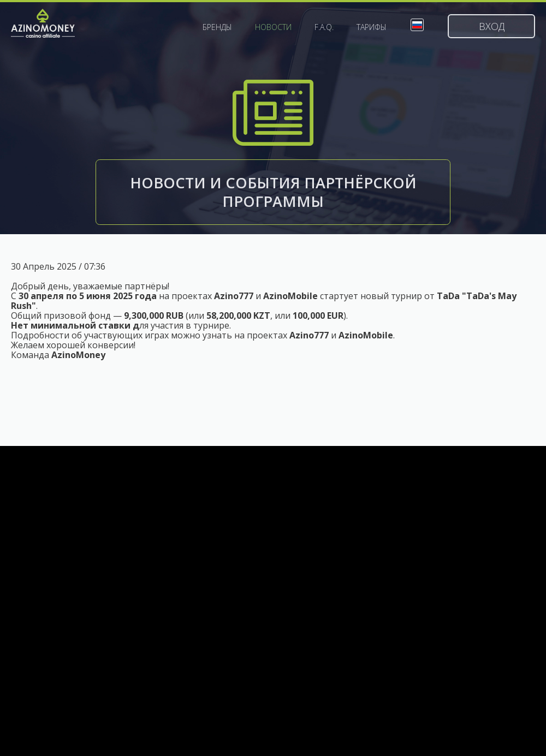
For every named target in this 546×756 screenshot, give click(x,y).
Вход (492, 26)
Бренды (217, 27)
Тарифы (372, 27)
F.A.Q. (324, 27)
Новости (273, 27)
